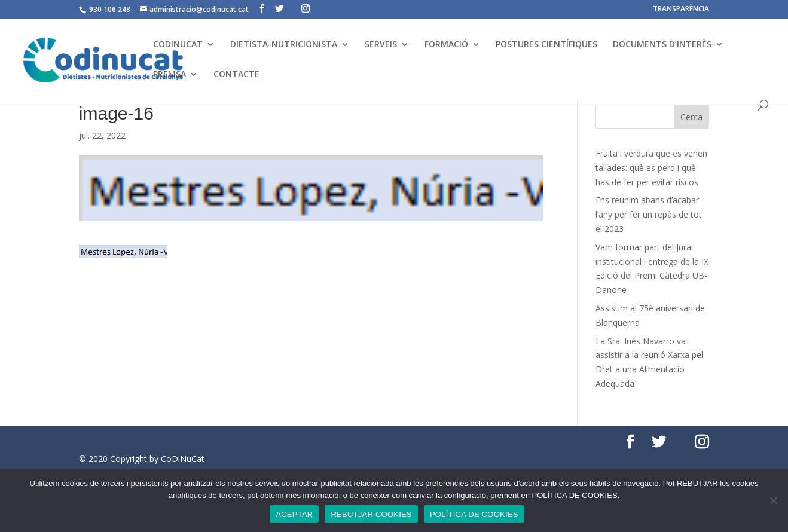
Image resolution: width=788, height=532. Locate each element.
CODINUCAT (178, 45)
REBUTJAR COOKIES (371, 514)
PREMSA (169, 75)
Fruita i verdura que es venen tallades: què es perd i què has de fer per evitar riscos (651, 168)
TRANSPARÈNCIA (681, 10)
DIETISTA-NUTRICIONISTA (284, 45)
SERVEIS (381, 45)
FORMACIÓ (446, 45)
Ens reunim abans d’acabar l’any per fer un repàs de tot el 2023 (649, 214)
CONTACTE (236, 75)
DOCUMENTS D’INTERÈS (662, 45)
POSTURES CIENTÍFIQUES (546, 45)
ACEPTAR (294, 514)
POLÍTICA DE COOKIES (474, 514)
